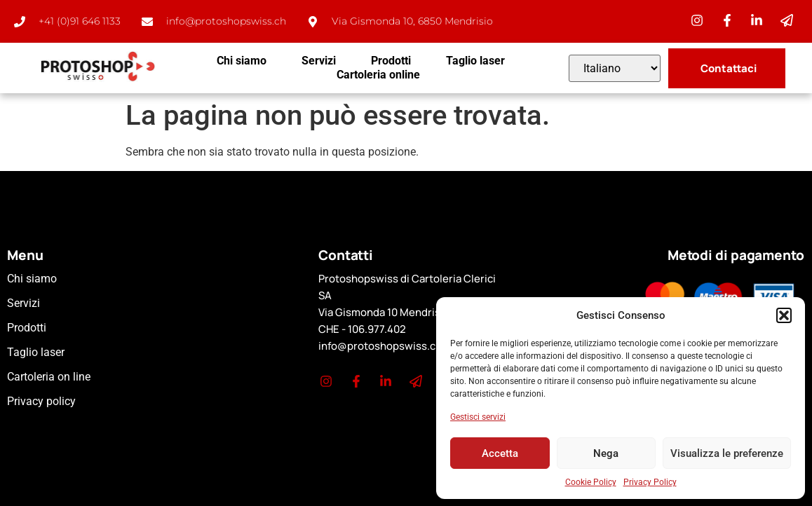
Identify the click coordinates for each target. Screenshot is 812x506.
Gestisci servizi (478, 417)
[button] (784, 315)
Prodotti (391, 61)
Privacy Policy (650, 482)
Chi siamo (242, 61)
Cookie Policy (591, 482)
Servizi (319, 61)
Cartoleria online (378, 75)
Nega (606, 453)
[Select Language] (615, 68)
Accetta (500, 453)
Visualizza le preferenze (727, 453)
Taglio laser (475, 61)
